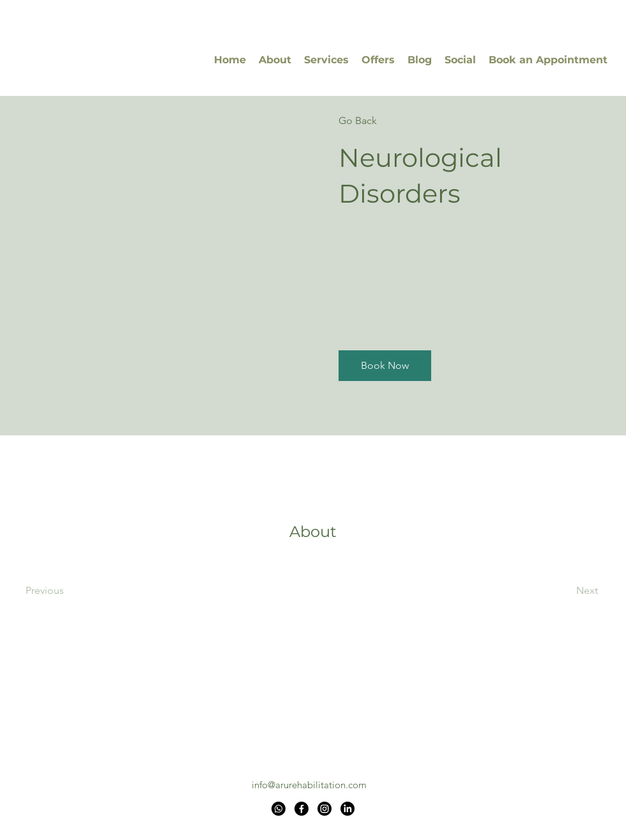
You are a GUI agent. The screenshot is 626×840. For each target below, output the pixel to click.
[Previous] (62, 591)
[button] (385, 366)
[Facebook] (302, 809)
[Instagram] (324, 809)
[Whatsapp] (279, 809)
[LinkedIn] (347, 809)
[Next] (563, 591)
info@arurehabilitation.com (309, 785)
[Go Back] (375, 121)
